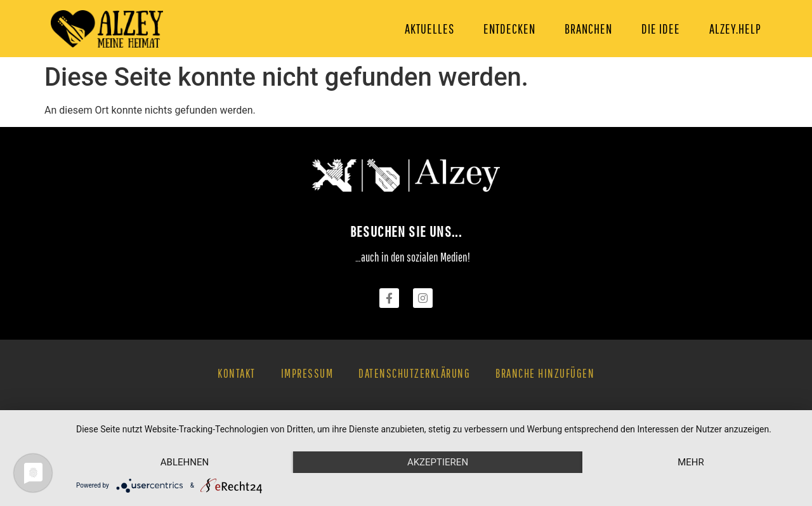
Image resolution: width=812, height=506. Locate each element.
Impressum (307, 373)
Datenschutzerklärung (414, 373)
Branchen (588, 29)
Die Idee (661, 29)
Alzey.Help (735, 29)
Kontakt (237, 373)
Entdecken (509, 29)
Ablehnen (185, 462)
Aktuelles (429, 29)
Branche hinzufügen (545, 373)
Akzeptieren (438, 462)
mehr (691, 462)
